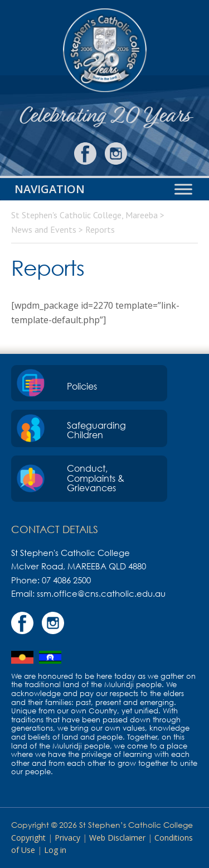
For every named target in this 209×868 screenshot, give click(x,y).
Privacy (67, 838)
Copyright (28, 838)
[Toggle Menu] (183, 190)
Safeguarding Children (96, 430)
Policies (82, 386)
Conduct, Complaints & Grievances (96, 478)
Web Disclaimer (117, 838)
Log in (55, 850)
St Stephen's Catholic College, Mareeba (104, 50)
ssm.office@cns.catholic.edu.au (101, 593)
